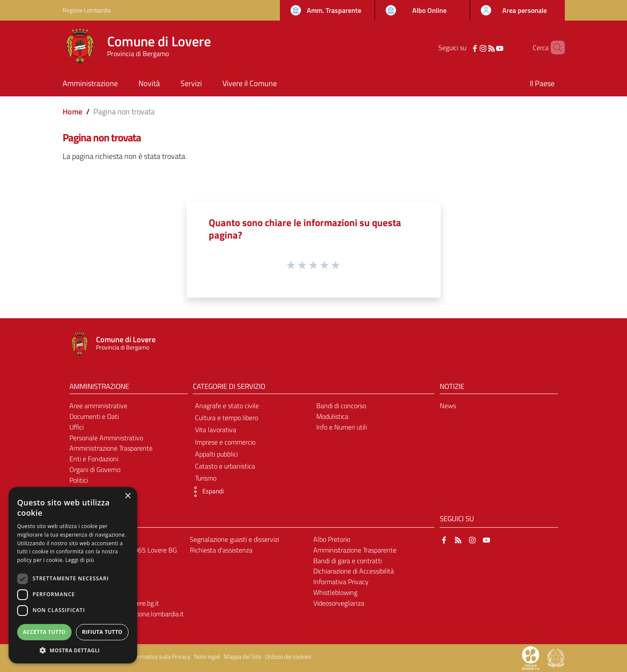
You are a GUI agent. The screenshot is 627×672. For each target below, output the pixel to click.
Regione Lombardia (87, 10)
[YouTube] (488, 48)
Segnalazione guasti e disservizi (234, 539)
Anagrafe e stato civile (227, 406)
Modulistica (332, 416)
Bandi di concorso (341, 406)
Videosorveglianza (339, 603)
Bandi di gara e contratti (348, 561)
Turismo (206, 478)
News (448, 406)
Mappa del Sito (243, 657)
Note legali (207, 657)
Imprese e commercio (225, 442)
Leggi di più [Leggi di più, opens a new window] (80, 560)
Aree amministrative (98, 406)
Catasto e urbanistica (225, 466)
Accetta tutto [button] (44, 632)
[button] (206, 492)
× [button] (127, 496)
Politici (79, 480)
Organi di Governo (95, 469)
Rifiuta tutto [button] (102, 632)
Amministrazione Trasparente (111, 448)
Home (72, 112)
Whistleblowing (335, 592)
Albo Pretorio (332, 539)
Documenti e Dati (94, 416)
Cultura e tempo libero (226, 418)
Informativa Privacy (341, 582)
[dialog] (73, 575)
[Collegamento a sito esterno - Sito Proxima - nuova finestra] (531, 657)
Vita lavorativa (216, 430)
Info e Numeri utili (342, 427)
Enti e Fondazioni (94, 459)
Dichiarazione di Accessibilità (354, 571)
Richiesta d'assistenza (221, 550)
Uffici (76, 427)
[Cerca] (555, 48)
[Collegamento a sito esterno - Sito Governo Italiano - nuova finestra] (556, 657)
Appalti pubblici (216, 454)
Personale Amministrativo (106, 438)
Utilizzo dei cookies (288, 657)
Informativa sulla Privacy (159, 657)
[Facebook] (464, 48)
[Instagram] (472, 48)
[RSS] (480, 48)
